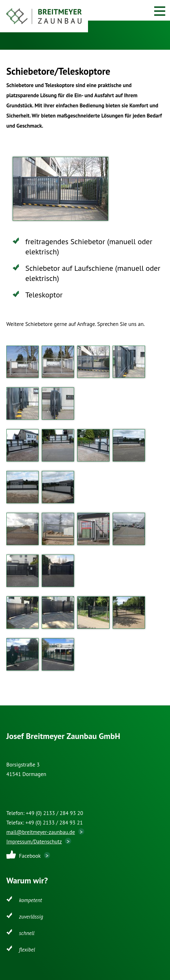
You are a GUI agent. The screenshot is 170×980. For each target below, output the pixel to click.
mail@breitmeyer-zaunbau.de (41, 832)
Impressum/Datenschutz (34, 842)
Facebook (30, 856)
